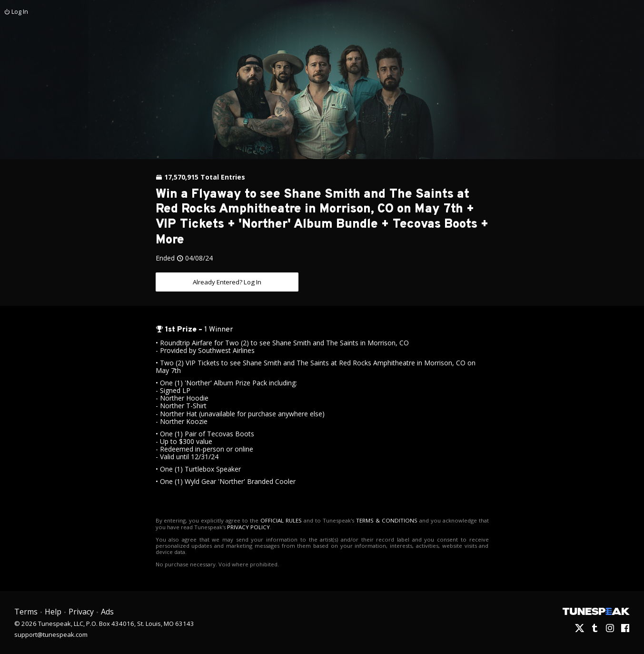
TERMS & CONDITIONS (379, 520)
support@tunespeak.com (51, 634)
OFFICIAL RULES (277, 520)
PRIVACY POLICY (236, 527)
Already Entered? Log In (227, 282)
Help (53, 612)
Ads (106, 612)
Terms (26, 612)
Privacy (80, 612)
